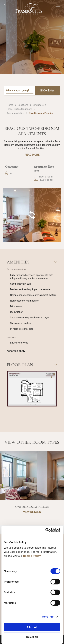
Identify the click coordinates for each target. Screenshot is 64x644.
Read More (32, 155)
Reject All (32, 637)
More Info (48, 617)
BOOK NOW (47, 91)
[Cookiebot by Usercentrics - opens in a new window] (46, 530)
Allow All (32, 627)
